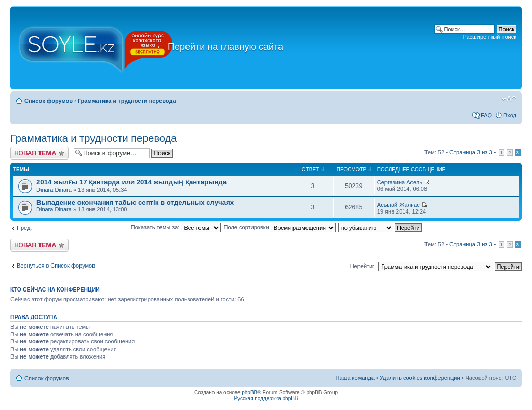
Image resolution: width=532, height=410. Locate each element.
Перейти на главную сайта (220, 47)
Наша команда (355, 378)
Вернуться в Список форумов (56, 266)
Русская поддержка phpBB (266, 398)
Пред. (24, 228)
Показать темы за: (176, 227)
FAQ (486, 115)
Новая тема (39, 153)
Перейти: (362, 266)
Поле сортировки (280, 227)
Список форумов (49, 101)
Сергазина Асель (400, 182)
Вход (510, 115)
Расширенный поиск (489, 37)
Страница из (471, 152)
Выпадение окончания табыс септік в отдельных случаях (135, 202)
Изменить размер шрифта (509, 99)
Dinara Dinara (54, 190)
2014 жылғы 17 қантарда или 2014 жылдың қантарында (131, 182)
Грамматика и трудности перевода (127, 101)
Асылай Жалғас (398, 205)
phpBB (249, 393)
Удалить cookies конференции (420, 378)
